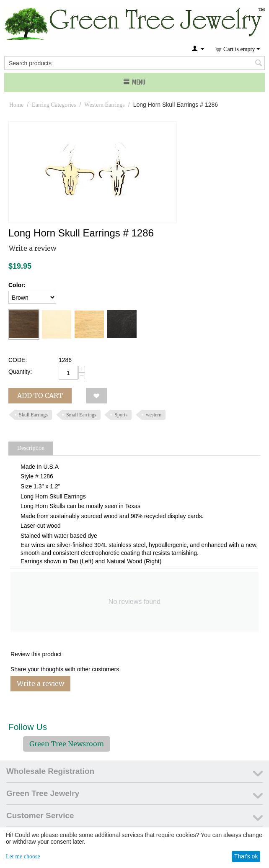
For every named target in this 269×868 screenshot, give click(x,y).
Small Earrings (81, 415)
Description (31, 448)
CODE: (18, 360)
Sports (121, 415)
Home (16, 105)
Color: (17, 285)
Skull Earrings (33, 415)
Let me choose (23, 856)
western (154, 415)
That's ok (246, 856)
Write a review (32, 248)
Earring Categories (54, 105)
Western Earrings (104, 105)
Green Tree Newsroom (67, 744)
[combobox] (134, 63)
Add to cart (40, 395)
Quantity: (20, 372)
